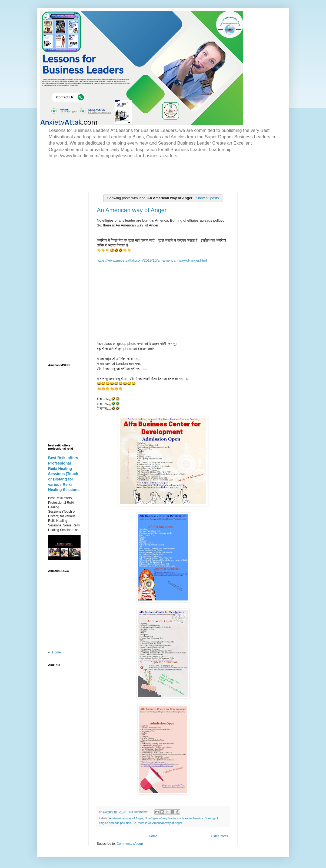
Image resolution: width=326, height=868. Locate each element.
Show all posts (207, 198)
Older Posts (219, 836)
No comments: (139, 812)
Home (153, 836)
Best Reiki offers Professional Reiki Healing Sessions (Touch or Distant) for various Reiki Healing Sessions (64, 474)
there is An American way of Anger (160, 823)
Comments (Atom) (130, 844)
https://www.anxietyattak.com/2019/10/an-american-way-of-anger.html (152, 260)
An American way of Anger (132, 210)
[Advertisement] (111, 174)
